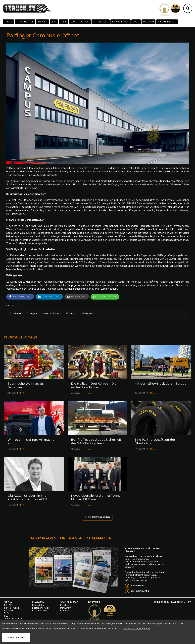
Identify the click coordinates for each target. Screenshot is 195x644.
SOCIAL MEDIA (69, 603)
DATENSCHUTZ (181, 603)
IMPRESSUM (162, 603)
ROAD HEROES (121, 22)
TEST (63, 22)
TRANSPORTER (25, 22)
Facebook (65, 605)
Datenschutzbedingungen (136, 629)
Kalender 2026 (40, 611)
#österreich (87, 314)
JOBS (136, 22)
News (26, 393)
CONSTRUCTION (80, 22)
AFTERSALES (101, 22)
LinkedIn (65, 611)
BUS (54, 22)
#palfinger (16, 314)
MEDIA (8, 603)
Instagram (66, 608)
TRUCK (8, 22)
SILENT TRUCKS (167, 22)
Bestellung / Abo (140, 591)
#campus (32, 314)
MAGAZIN (148, 22)
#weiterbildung (51, 314)
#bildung (70, 314)
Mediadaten (137, 586)
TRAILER (42, 22)
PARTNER (94, 603)
